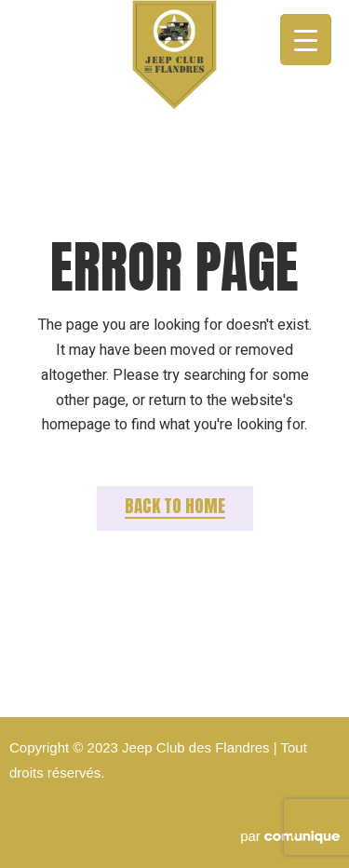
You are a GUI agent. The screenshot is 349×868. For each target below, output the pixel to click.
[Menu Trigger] (306, 40)
